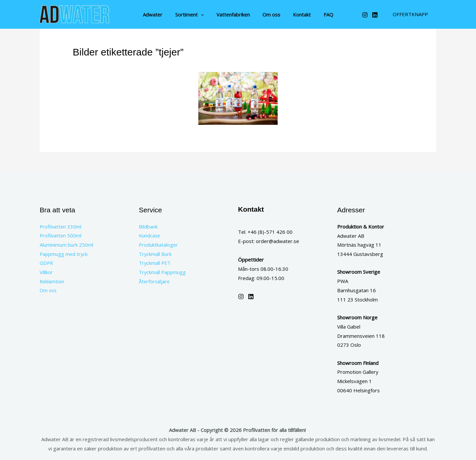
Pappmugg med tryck (64, 254)
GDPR (47, 263)
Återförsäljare (155, 282)
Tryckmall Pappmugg (163, 272)
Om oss (49, 291)
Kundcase (150, 236)
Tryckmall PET (155, 263)
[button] (205, 15)
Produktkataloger (159, 245)
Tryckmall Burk (155, 254)
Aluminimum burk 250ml (66, 245)
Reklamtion (52, 282)
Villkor (46, 272)
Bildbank (148, 227)
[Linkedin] (375, 15)
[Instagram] (365, 15)
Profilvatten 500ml (61, 236)
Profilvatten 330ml (61, 227)
